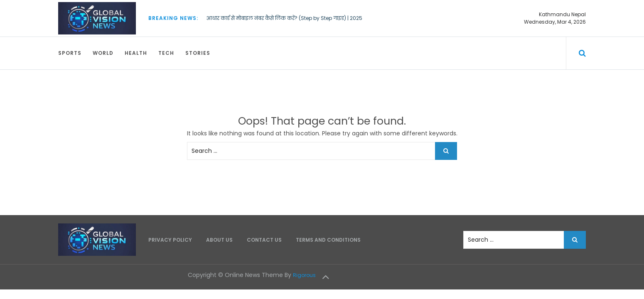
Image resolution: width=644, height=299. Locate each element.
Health (136, 53)
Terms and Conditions (328, 240)
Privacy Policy (170, 240)
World (103, 53)
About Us (219, 240)
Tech (166, 53)
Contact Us (264, 240)
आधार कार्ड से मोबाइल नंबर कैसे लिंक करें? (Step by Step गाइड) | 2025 (284, 18)
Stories (198, 53)
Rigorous (304, 275)
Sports (70, 53)
